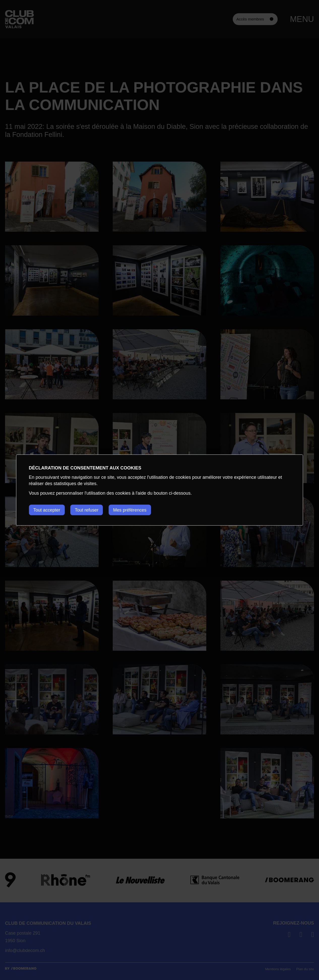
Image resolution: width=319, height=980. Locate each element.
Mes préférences (132, 510)
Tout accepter (47, 510)
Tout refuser (88, 510)
